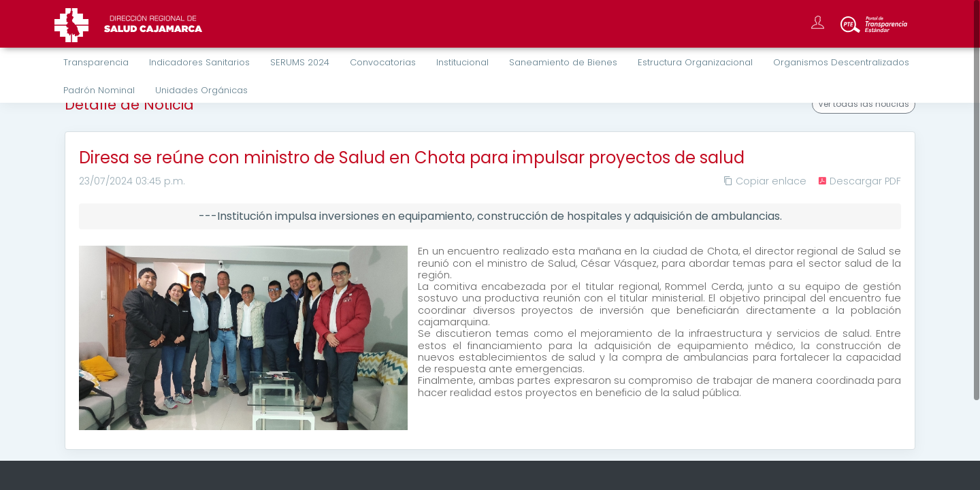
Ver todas (864, 104)
